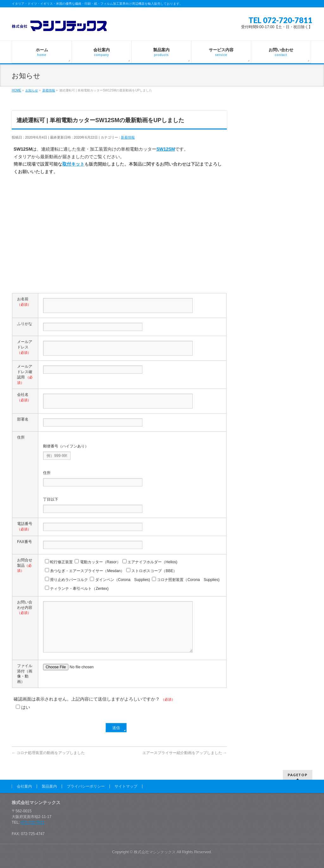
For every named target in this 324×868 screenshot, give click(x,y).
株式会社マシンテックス (155, 852)
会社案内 (24, 786)
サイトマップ (126, 786)
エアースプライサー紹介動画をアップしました (185, 753)
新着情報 (128, 137)
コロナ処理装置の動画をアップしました (48, 753)
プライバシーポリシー (86, 786)
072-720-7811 (33, 822)
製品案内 (49, 786)
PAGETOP (298, 775)
